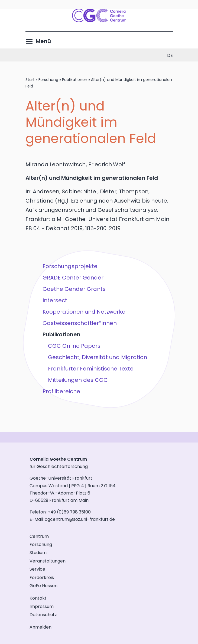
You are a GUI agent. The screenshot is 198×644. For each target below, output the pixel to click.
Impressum (42, 606)
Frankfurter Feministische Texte (90, 369)
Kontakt (38, 598)
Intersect (55, 300)
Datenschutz (43, 615)
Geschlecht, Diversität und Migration (97, 357)
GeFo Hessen (43, 586)
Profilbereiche (61, 391)
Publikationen (75, 80)
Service (37, 569)
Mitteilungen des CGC (78, 380)
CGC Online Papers (74, 346)
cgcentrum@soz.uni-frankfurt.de (80, 519)
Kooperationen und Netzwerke (84, 312)
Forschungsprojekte (70, 266)
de (170, 55)
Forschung (48, 80)
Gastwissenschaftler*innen (79, 323)
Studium (38, 553)
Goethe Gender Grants (74, 289)
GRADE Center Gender (73, 278)
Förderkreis (42, 578)
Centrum (39, 536)
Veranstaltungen (48, 561)
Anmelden (40, 627)
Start (30, 80)
